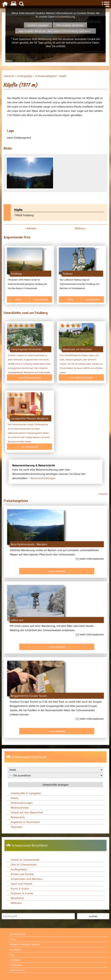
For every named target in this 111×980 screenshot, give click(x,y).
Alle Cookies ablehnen (70, 25)
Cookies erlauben (38, 25)
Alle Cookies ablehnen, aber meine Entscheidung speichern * (56, 31)
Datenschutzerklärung (62, 17)
